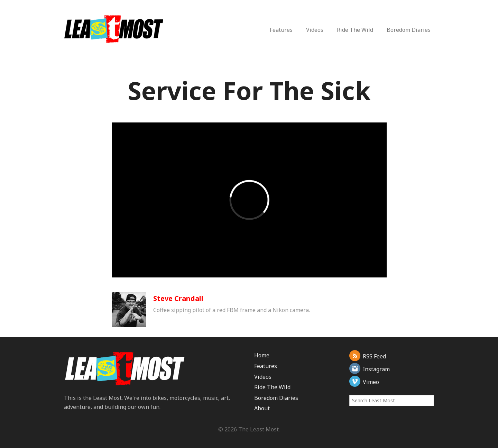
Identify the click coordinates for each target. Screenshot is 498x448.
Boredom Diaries (409, 30)
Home (262, 355)
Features (281, 30)
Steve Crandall (178, 298)
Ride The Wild (355, 30)
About (262, 408)
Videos (315, 30)
